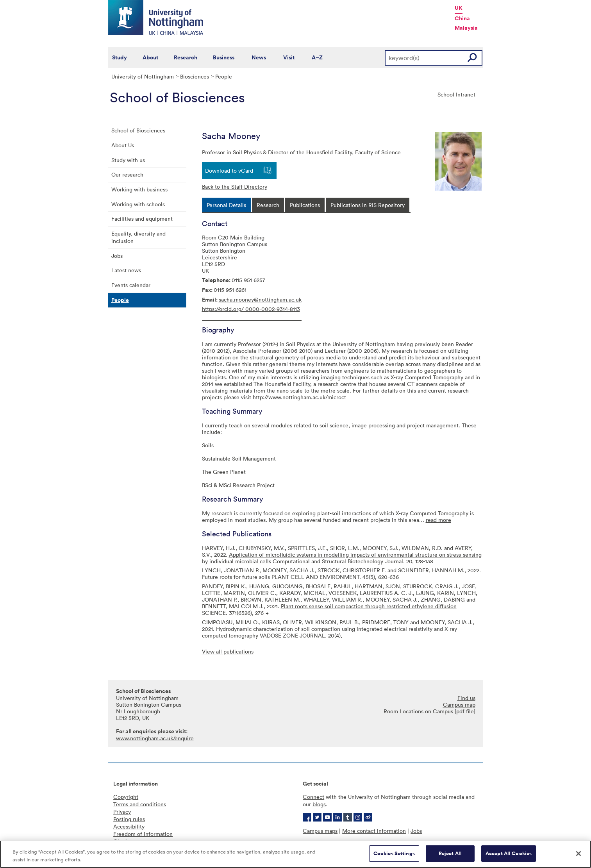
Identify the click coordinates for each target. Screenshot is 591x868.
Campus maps (320, 831)
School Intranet (456, 94)
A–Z (317, 57)
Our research (127, 174)
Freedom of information (143, 834)
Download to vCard (229, 171)
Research (186, 57)
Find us (466, 698)
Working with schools (138, 204)
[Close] (579, 855)
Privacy (122, 812)
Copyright (126, 797)
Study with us (128, 160)
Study (120, 57)
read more (438, 520)
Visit (289, 57)
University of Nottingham (143, 76)
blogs (319, 804)
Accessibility (129, 826)
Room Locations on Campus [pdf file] (429, 711)
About (150, 57)
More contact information (374, 831)
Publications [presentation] (305, 205)
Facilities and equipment (142, 219)
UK (459, 8)
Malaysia (466, 28)
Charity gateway (134, 841)
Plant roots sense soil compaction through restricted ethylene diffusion (369, 606)
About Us (123, 145)
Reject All (450, 855)
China (462, 18)
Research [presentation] (268, 205)
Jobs (117, 256)
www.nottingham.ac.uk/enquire (155, 738)
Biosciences (195, 76)
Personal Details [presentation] (226, 205)
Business (224, 57)
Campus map (459, 705)
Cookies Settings (394, 855)
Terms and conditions (140, 804)
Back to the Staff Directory (235, 187)
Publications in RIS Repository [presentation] (368, 205)
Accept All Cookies (509, 855)
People (120, 300)
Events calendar (131, 285)
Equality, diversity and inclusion (138, 237)
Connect (313, 797)
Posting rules (129, 819)
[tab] (226, 205)
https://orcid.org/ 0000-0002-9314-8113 (251, 309)
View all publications (228, 651)
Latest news (126, 270)
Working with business (139, 189)
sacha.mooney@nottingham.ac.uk (260, 299)
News (259, 57)
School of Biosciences (138, 130)
